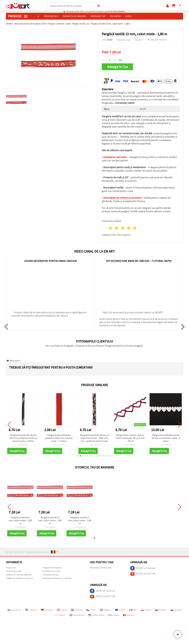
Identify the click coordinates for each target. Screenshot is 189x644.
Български (14, 610)
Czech (91, 610)
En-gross (115, 16)
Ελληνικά (31, 610)
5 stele (135, 228)
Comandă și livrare (51, 575)
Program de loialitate (52, 568)
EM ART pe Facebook (143, 568)
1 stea (111, 228)
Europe (120, 610)
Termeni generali (14, 571)
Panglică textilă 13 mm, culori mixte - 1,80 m (20, 521)
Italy (133, 610)
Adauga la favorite (157, 40)
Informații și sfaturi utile (101, 568)
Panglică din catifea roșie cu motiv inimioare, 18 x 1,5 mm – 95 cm (130, 438)
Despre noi (11, 568)
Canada (114, 615)
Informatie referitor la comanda (57, 578)
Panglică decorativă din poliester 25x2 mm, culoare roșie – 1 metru (59, 438)
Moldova (129, 615)
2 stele (117, 228)
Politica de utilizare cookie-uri (19, 578)
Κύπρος (60, 615)
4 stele (129, 228)
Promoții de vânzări (74, 16)
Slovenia (176, 610)
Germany (47, 610)
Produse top (98, 16)
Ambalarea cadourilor (115, 157)
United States (96, 615)
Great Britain (77, 615)
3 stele (123, 228)
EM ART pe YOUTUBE (143, 574)
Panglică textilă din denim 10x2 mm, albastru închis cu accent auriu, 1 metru (23, 438)
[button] (78, 456)
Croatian (77, 610)
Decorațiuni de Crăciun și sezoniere (122, 198)
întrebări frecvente (51, 571)
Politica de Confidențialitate (19, 575)
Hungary (105, 610)
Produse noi (51, 16)
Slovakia (161, 610)
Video (128, 16)
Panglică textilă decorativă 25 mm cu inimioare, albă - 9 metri (166, 438)
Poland (146, 610)
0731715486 (118, 12)
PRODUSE (18, 16)
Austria (62, 610)
